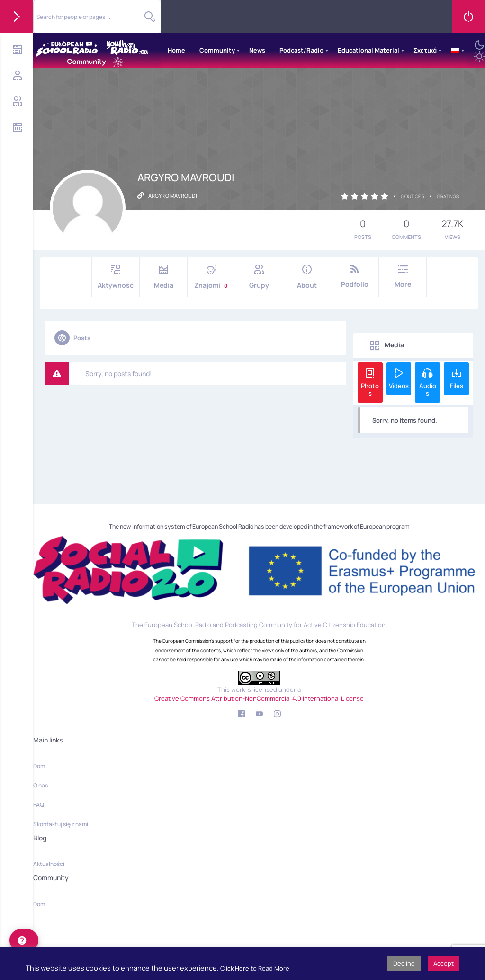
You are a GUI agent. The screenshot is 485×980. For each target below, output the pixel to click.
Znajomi (211, 277)
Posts (72, 338)
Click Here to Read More (255, 968)
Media (163, 277)
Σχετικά (425, 50)
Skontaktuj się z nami (61, 824)
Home (176, 50)
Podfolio (355, 277)
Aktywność (116, 277)
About (307, 277)
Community (217, 50)
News (257, 50)
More (403, 277)
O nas (40, 785)
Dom (39, 766)
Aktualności (49, 864)
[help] (24, 940)
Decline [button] (404, 963)
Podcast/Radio (301, 50)
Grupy (259, 277)
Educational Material (368, 50)
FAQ (39, 805)
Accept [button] (444, 963)
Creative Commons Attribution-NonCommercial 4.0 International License (259, 698)
